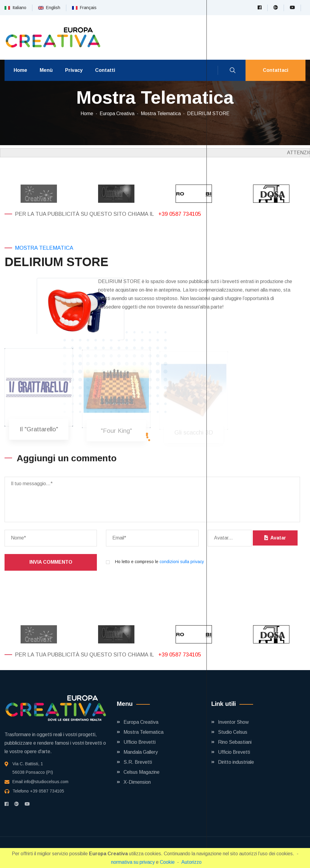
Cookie (167, 862)
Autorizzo (191, 862)
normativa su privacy (133, 862)
